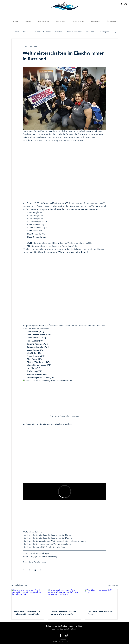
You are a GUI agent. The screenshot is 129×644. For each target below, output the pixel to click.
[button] (60, 22)
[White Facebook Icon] (61, 635)
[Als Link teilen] (40, 570)
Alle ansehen (113, 585)
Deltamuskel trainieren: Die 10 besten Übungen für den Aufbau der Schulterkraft (27, 613)
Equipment (90, 32)
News (25, 32)
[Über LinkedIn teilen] (35, 570)
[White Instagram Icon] (66, 635)
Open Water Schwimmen (41, 32)
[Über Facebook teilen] (24, 570)
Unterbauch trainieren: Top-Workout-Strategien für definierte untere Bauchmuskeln (64, 613)
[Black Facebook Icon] (121, 4)
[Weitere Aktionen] (105, 47)
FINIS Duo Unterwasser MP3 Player (101, 613)
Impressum (63, 639)
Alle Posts (15, 32)
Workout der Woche (74, 32)
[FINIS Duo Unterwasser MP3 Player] (101, 598)
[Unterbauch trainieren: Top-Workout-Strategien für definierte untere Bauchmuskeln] (64, 598)
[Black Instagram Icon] (126, 4)
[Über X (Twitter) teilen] (29, 570)
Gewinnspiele (104, 32)
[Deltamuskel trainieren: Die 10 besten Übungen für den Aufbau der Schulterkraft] (28, 598)
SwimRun (59, 32)
